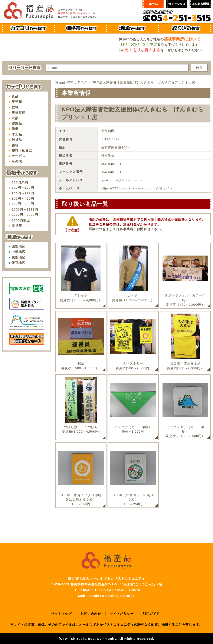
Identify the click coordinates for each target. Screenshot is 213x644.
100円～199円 (23, 188)
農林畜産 (19, 113)
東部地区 (19, 257)
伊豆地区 (19, 263)
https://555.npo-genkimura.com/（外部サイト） (139, 188)
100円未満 (20, 182)
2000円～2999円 (25, 215)
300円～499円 (23, 198)
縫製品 (17, 123)
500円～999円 (23, 204)
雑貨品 (17, 140)
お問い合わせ (91, 614)
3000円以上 (21, 220)
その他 (17, 161)
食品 (15, 96)
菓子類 (17, 102)
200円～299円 (23, 193)
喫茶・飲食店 (22, 150)
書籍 (15, 145)
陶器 (15, 129)
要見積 (17, 226)
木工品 (17, 134)
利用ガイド (151, 614)
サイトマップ (61, 614)
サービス (19, 156)
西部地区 (19, 246)
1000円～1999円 (25, 209)
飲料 (15, 107)
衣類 (15, 118)
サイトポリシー (122, 614)
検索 (199, 68)
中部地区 (19, 252)
